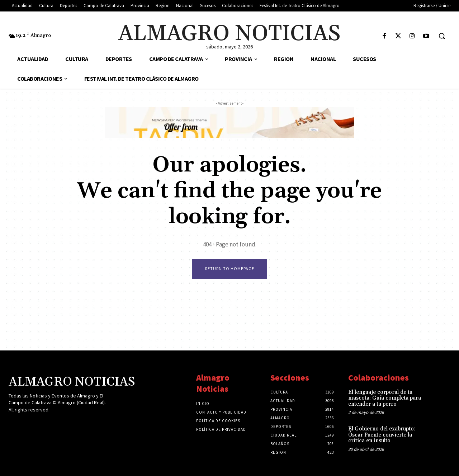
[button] (442, 36)
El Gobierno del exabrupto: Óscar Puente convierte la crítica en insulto (382, 435)
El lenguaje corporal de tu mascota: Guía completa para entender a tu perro (385, 398)
